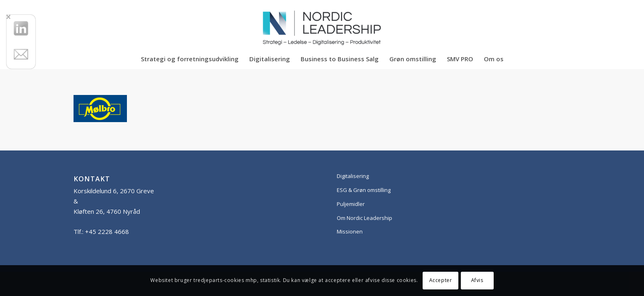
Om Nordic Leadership (365, 218)
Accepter (441, 280)
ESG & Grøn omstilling (364, 190)
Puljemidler (351, 204)
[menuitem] (190, 59)
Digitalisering (353, 176)
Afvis (477, 280)
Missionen (350, 231)
